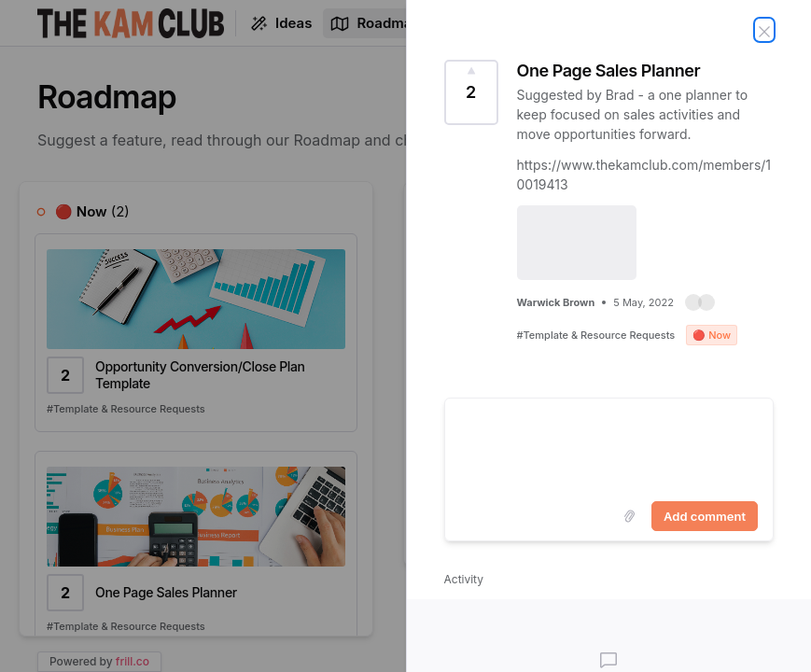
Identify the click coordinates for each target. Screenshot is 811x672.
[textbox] (609, 446)
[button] (700, 302)
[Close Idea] (764, 30)
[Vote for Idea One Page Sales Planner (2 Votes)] (471, 92)
